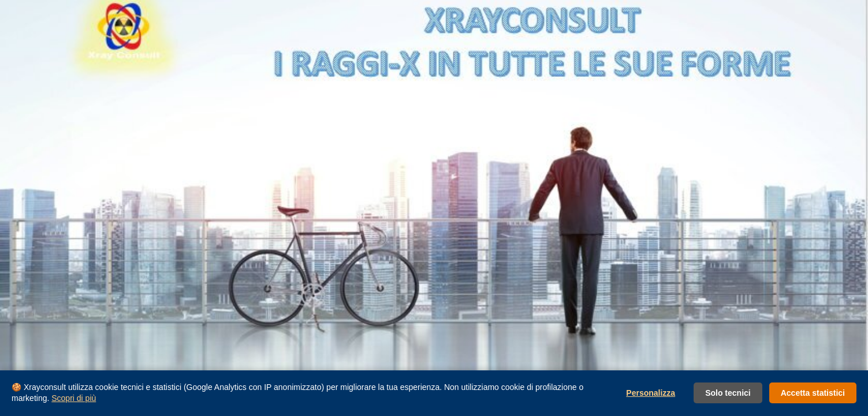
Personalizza (651, 393)
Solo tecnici (728, 393)
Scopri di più (74, 398)
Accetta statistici (813, 393)
